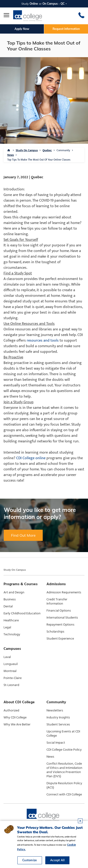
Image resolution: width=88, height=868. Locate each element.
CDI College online (31, 458)
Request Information (66, 29)
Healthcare (11, 620)
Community (63, 150)
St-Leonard (11, 685)
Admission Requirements (64, 592)
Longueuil (11, 664)
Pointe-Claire (13, 678)
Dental (8, 606)
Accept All (57, 860)
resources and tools (43, 341)
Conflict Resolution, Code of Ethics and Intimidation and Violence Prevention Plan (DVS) (64, 770)
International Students (62, 618)
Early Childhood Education (22, 613)
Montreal (10, 671)
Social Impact (56, 743)
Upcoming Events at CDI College (63, 734)
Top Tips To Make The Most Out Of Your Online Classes (39, 160)
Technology (12, 634)
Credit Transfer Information (57, 602)
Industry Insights (58, 717)
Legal (7, 627)
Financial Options (59, 611)
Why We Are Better (17, 724)
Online (34, 4)
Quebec (47, 150)
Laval (7, 657)
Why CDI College (15, 717)
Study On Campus (27, 150)
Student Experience (60, 639)
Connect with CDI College (64, 794)
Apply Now (22, 29)
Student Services (58, 724)
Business (10, 599)
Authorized (11, 710)
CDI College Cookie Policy (64, 750)
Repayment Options (60, 625)
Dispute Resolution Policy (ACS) (64, 785)
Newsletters (55, 710)
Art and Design (14, 592)
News (11, 155)
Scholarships (55, 632)
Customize (30, 860)
